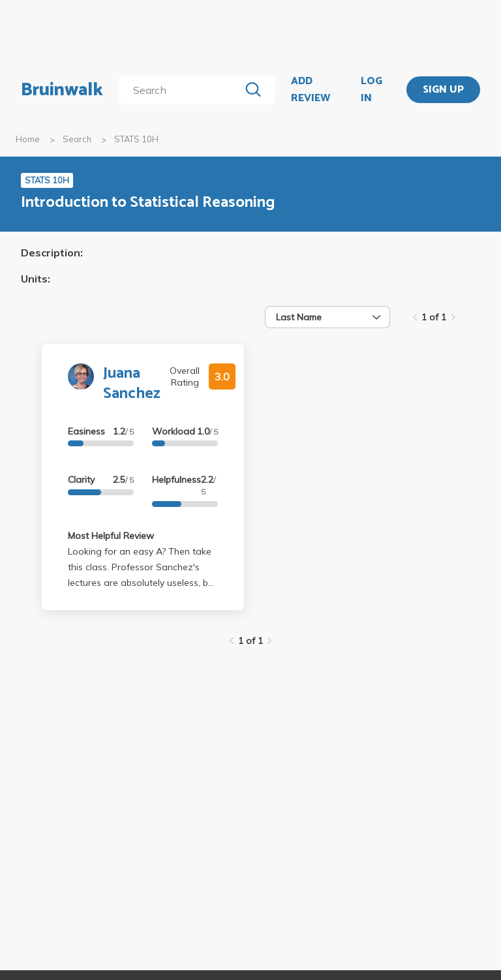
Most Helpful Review (111, 536)
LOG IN (372, 90)
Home (28, 139)
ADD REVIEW (311, 90)
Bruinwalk (62, 90)
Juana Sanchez (132, 384)
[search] (182, 90)
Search (77, 139)
